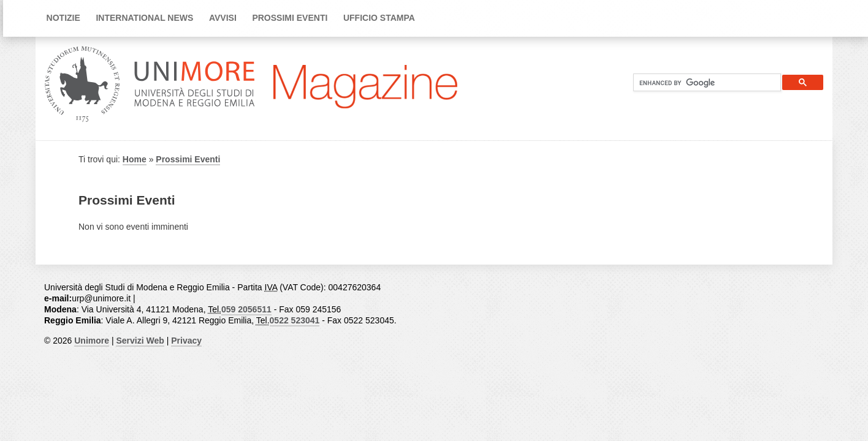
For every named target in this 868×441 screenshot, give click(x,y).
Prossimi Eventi (290, 18)
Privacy (186, 341)
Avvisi (223, 18)
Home (135, 159)
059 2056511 (246, 309)
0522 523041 (295, 320)
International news (144, 18)
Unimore (92, 341)
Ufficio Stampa (379, 18)
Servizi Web (140, 341)
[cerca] (702, 83)
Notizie (63, 18)
